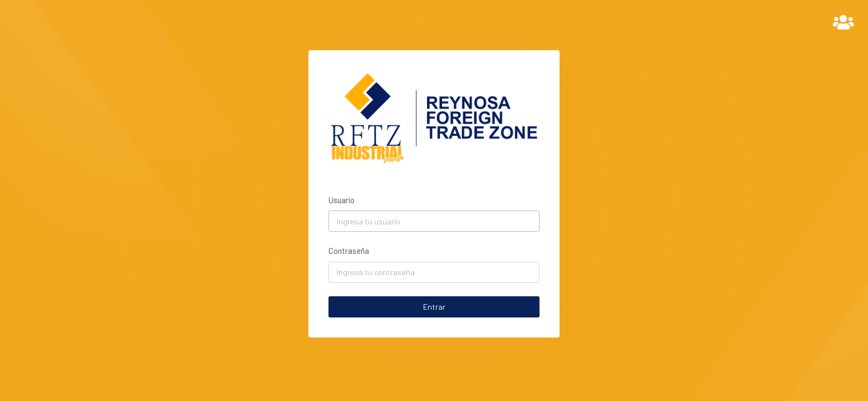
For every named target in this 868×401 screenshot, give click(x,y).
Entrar (434, 307)
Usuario (342, 200)
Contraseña (349, 251)
